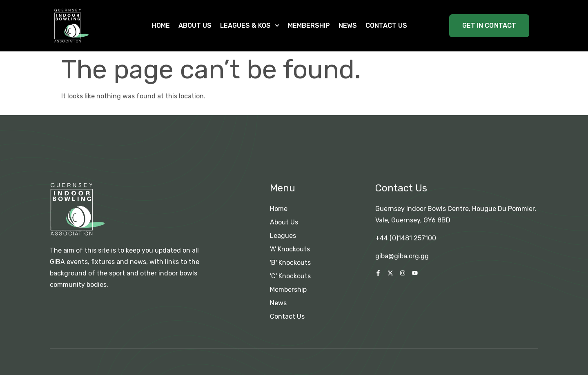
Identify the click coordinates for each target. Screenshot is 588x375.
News (348, 26)
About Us (195, 26)
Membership (309, 26)
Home (161, 26)
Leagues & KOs (250, 26)
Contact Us (386, 26)
